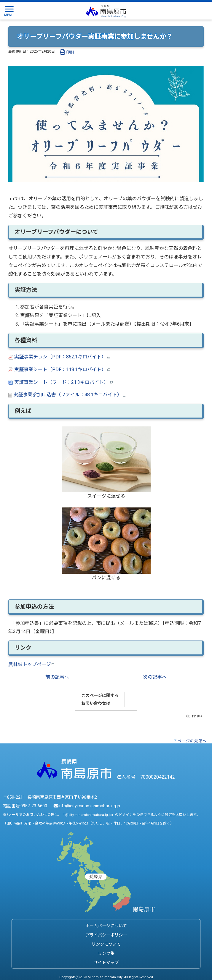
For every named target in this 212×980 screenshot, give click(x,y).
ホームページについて (106, 926)
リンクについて (106, 944)
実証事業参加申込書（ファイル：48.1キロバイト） (67, 395)
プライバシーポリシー (106, 935)
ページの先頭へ (192, 741)
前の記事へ (57, 677)
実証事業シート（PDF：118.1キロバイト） (59, 369)
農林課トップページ (31, 664)
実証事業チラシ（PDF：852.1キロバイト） (59, 357)
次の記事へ (155, 677)
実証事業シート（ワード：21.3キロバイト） (60, 382)
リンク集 (106, 954)
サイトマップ (106, 963)
